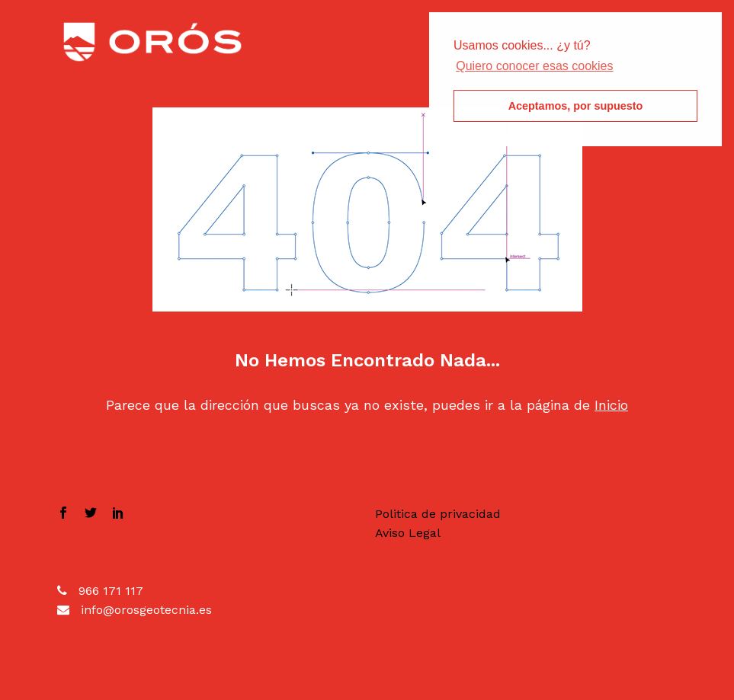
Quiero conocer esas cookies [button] (534, 66)
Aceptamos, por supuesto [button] (576, 106)
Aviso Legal (408, 533)
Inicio (611, 405)
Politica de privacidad (438, 514)
